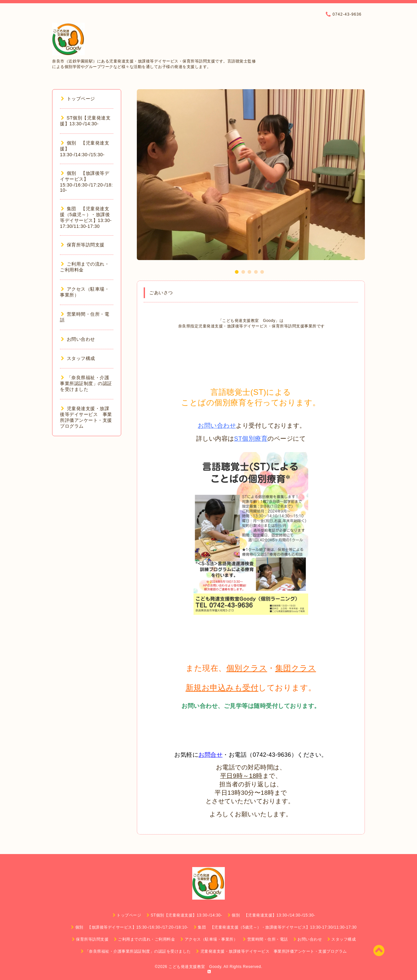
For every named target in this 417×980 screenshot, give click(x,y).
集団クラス (296, 668)
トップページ (78, 99)
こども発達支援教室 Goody (195, 967)
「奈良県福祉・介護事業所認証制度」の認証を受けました (86, 383)
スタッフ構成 (78, 358)
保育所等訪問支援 (83, 245)
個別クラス (247, 668)
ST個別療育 (251, 439)
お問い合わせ (217, 426)
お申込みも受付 (230, 688)
